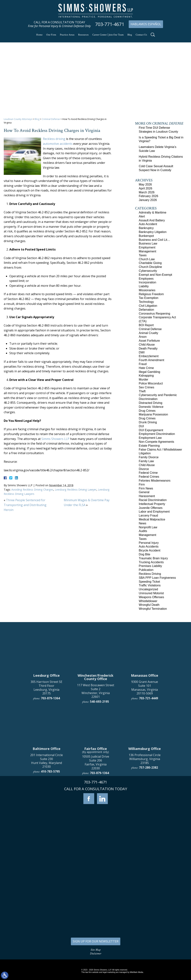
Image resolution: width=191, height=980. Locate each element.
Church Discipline (150, 267)
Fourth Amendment (151, 360)
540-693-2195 (99, 778)
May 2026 (145, 184)
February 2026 (148, 196)
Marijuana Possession (153, 414)
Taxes (143, 255)
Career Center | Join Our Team (108, 35)
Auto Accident (148, 224)
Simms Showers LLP (55, 439)
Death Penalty (148, 348)
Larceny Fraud (148, 515)
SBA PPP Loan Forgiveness (157, 578)
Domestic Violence (151, 407)
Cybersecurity (148, 271)
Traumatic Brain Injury (153, 558)
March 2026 (147, 192)
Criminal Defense (51, 119)
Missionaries (147, 290)
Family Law (146, 461)
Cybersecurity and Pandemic (158, 395)
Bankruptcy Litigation (153, 232)
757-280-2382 (148, 844)
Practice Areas (67, 35)
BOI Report (146, 325)
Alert (142, 216)
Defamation (146, 310)
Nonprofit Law (148, 527)
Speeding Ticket (149, 582)
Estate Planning (149, 446)
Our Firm (51, 35)
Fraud (143, 364)
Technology (146, 302)
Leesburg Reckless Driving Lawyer (76, 490)
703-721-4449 (148, 775)
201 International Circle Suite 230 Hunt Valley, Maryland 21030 (47, 838)
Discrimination (148, 399)
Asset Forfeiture (149, 341)
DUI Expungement (151, 430)
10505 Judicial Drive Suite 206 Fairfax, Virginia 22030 (96, 839)
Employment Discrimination (157, 434)
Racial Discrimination (153, 500)
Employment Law (150, 438)
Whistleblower (148, 601)
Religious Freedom (151, 294)
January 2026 (148, 200)
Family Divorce (149, 457)
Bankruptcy (146, 228)
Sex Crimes (147, 387)
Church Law (147, 259)
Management (147, 251)
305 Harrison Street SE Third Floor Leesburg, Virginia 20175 (46, 764)
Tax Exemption (149, 298)
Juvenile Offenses (151, 508)
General (144, 492)
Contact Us (141, 35)
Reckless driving (54, 139)
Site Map (96, 950)
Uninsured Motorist (151, 593)
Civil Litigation (148, 306)
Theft (142, 391)
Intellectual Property (152, 504)
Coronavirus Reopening (154, 314)
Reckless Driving (150, 574)
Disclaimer (96, 954)
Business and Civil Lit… (154, 240)
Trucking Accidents (151, 562)
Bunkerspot (146, 236)
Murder (144, 380)
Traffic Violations (150, 585)
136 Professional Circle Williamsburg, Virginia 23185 (145, 836)
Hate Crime (146, 368)
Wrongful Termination (153, 609)
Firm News (146, 488)
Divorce (144, 469)
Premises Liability (150, 566)
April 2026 (145, 188)
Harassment (147, 496)
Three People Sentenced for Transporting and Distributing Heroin (25, 505)
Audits (143, 531)
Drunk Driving (148, 422)
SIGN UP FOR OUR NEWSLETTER (96, 941)
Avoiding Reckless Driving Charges (32, 490)
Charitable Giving (150, 263)
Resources (83, 35)
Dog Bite (144, 554)
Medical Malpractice (152, 519)
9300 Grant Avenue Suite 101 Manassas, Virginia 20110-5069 (145, 764)
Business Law (148, 244)
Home (39, 35)
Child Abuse (147, 345)
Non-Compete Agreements (156, 442)
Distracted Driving (151, 403)
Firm (142, 484)
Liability (144, 286)
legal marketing (109, 972)
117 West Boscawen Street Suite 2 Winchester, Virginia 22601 (96, 768)
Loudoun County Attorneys (18, 119)
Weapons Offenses (151, 597)
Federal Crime (148, 473)
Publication (146, 570)
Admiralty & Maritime (153, 212)
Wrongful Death (149, 605)
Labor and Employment (154, 512)
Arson (143, 337)
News (143, 523)
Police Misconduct (151, 383)
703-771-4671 (110, 24)
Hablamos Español (146, 24)
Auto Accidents (149, 547)
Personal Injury (149, 543)
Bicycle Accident (150, 550)
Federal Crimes (149, 477)
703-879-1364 (50, 775)
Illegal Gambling (149, 372)
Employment (147, 247)
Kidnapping (146, 376)
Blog (130, 35)
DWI (142, 352)
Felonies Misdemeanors (155, 481)
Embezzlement (149, 356)
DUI (141, 426)
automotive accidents (58, 144)
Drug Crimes (147, 411)
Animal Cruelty (148, 333)
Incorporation (147, 282)
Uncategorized (148, 589)
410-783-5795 (50, 848)
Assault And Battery (152, 220)
